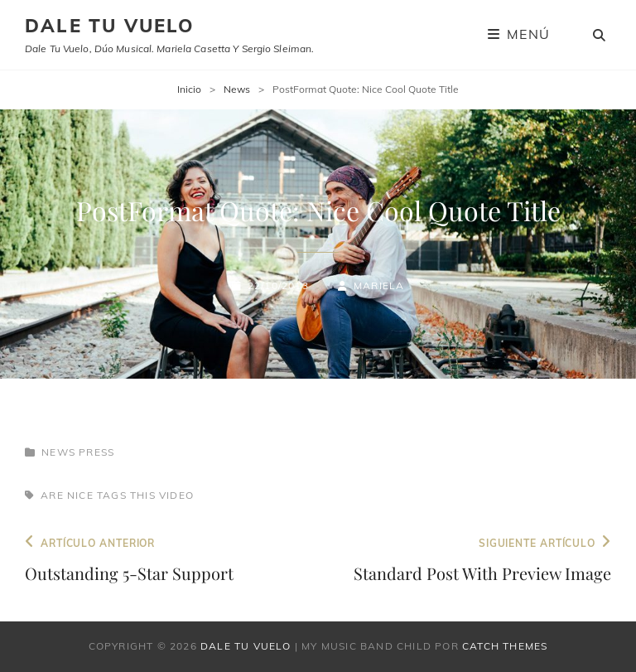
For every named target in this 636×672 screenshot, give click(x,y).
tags (112, 495)
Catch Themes (505, 646)
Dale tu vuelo (110, 26)
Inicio (189, 89)
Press (96, 452)
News (237, 89)
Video (176, 495)
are (52, 495)
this (143, 495)
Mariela (379, 285)
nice (80, 495)
